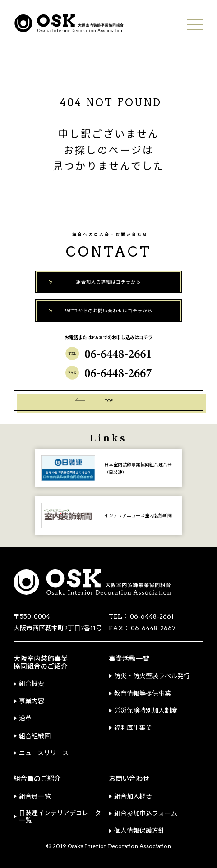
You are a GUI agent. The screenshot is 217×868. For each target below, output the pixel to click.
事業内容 (32, 701)
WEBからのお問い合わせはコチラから (109, 311)
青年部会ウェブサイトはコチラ (7, 138)
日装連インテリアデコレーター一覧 (63, 817)
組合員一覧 (35, 796)
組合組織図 (35, 736)
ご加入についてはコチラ (7, 67)
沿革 (25, 718)
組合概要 (32, 684)
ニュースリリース (44, 753)
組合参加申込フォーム (146, 813)
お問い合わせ (129, 779)
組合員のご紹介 (37, 779)
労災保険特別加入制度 (146, 711)
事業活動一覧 (129, 659)
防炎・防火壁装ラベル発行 (152, 676)
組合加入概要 (133, 796)
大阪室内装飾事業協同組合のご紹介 (41, 663)
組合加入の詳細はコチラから (108, 282)
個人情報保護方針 (139, 831)
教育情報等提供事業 (143, 693)
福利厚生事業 (133, 728)
